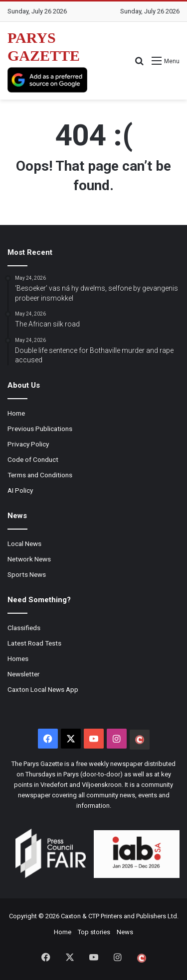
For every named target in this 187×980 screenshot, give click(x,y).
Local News (24, 544)
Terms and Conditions (40, 475)
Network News (29, 559)
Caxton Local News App (43, 689)
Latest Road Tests (34, 643)
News (125, 932)
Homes (18, 658)
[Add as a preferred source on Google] (47, 80)
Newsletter (24, 674)
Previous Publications (40, 429)
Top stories (94, 932)
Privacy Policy (28, 444)
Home (16, 413)
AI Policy (20, 490)
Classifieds (24, 628)
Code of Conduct (33, 459)
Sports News (27, 574)
